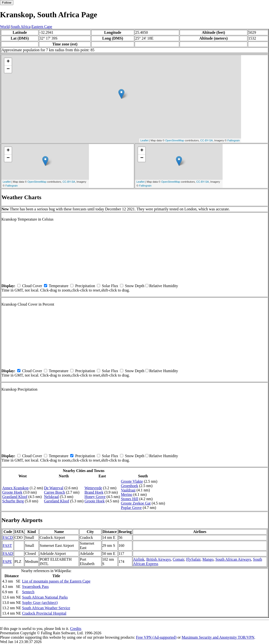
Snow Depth (135, 286)
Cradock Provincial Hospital (44, 613)
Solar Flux (110, 286)
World (5, 27)
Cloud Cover (32, 286)
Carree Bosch (55, 492)
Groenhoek (129, 486)
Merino (126, 494)
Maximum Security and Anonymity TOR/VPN (218, 637)
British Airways (159, 559)
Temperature (59, 286)
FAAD (8, 554)
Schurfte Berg (13, 501)
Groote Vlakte (132, 481)
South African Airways (233, 559)
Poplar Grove (131, 508)
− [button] (8, 69)
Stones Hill (130, 499)
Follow (7, 3)
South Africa (21, 27)
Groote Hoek (12, 492)
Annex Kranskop (15, 488)
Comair (178, 559)
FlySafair (193, 559)
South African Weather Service (46, 608)
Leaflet (144, 140)
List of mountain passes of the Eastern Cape (56, 581)
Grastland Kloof (15, 497)
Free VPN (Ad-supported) (156, 637)
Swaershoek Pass (35, 587)
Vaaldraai (128, 490)
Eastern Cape (42, 27)
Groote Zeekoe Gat (136, 503)
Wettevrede (93, 488)
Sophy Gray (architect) (40, 603)
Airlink (139, 559)
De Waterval (54, 488)
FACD (8, 537)
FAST (7, 545)
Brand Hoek (94, 492)
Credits (76, 629)
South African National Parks (45, 597)
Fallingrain (234, 140)
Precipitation (85, 286)
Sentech (28, 592)
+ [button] (8, 62)
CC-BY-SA (207, 140)
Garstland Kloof (57, 501)
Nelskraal (51, 497)
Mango (208, 559)
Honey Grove (95, 497)
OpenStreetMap (175, 140)
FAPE (7, 562)
